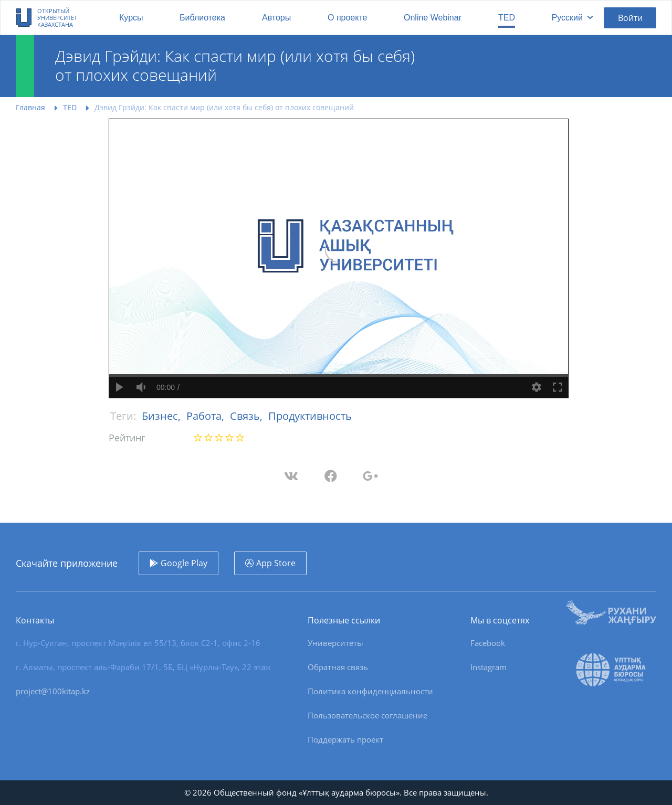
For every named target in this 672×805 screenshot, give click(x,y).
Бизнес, (162, 416)
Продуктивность (310, 416)
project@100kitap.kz (53, 691)
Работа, (207, 416)
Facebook (488, 643)
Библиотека (202, 18)
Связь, (248, 416)
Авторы (276, 18)
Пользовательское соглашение (367, 715)
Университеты (335, 643)
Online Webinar (433, 18)
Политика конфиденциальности (370, 691)
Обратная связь (338, 667)
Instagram (489, 667)
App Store (276, 563)
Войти (630, 18)
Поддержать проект (345, 739)
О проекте (347, 18)
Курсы (131, 18)
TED (507, 18)
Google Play (184, 563)
